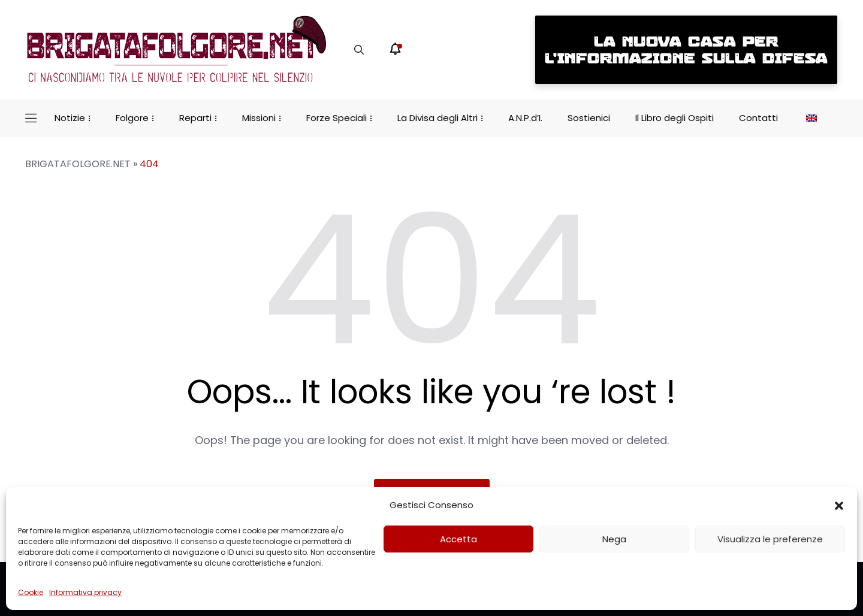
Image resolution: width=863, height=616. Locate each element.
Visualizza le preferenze (770, 539)
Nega (614, 539)
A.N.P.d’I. (525, 118)
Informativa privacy (85, 592)
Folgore (132, 118)
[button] (839, 505)
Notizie (70, 118)
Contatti (758, 118)
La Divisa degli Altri (437, 118)
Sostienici (589, 118)
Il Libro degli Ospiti (675, 118)
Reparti (195, 118)
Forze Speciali (337, 118)
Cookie (31, 592)
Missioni (259, 118)
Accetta (458, 539)
